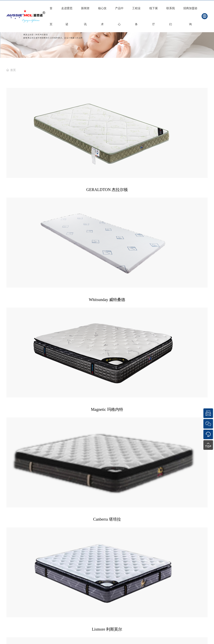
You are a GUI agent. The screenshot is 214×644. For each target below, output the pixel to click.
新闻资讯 (85, 16)
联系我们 (171, 16)
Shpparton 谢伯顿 (177, 169)
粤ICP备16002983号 (115, 378)
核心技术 (102, 16)
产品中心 (119, 16)
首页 (51, 16)
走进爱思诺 (67, 16)
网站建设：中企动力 (153, 378)
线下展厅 (154, 16)
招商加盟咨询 (190, 16)
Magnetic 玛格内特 (177, 119)
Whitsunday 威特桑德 (107, 119)
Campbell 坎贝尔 (37, 218)
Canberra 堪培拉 (37, 169)
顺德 (169, 378)
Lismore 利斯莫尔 (107, 169)
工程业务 (136, 16)
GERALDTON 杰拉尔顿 (37, 119)
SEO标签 (133, 378)
